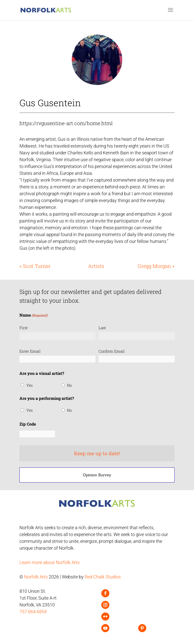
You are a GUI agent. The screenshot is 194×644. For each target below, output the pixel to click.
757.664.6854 (33, 612)
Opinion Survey (97, 475)
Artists (96, 266)
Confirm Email (112, 351)
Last (102, 328)
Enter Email (30, 351)
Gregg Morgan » (156, 266)
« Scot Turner (35, 266)
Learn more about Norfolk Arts (50, 562)
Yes (29, 385)
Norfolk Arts (36, 577)
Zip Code (28, 424)
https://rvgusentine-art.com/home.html (66, 123)
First (23, 328)
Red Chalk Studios (103, 577)
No (69, 385)
